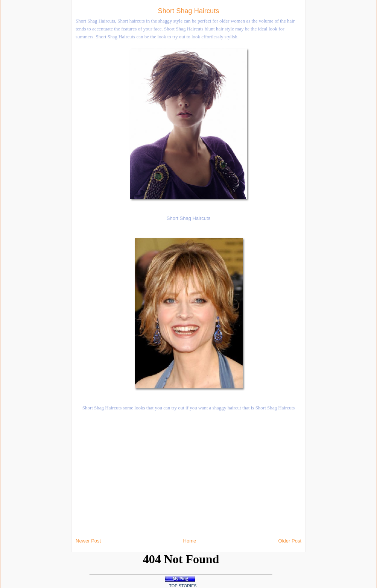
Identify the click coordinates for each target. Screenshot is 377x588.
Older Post (290, 541)
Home (190, 541)
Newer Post (88, 541)
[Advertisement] (83, 113)
